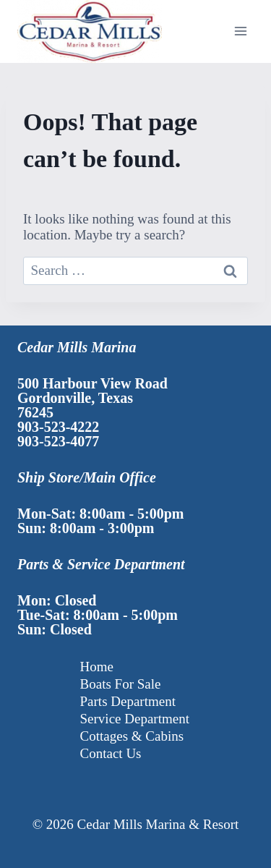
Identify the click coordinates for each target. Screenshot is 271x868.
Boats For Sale (121, 684)
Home (97, 667)
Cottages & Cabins (132, 736)
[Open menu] (240, 31)
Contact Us (111, 753)
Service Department (135, 719)
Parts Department (128, 701)
